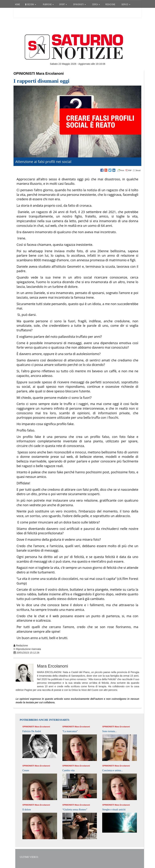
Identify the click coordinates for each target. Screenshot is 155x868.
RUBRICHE (48, 4)
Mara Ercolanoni (50, 73)
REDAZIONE (111, 4)
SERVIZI (126, 4)
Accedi (20, 13)
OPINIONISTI (80, 4)
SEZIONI (31, 4)
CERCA (96, 4)
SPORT (63, 4)
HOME (18, 4)
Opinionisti (24, 73)
